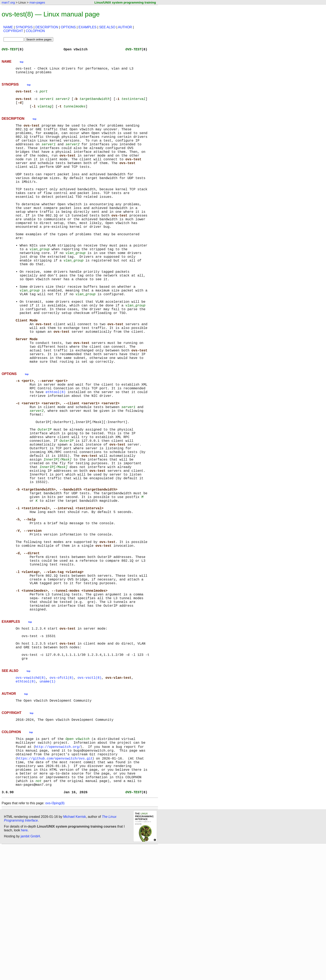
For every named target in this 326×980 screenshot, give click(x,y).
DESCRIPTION (47, 27)
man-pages (37, 2)
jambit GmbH (30, 970)
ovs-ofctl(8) (61, 797)
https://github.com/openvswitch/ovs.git (56, 885)
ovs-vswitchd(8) (31, 797)
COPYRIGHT (13, 31)
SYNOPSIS (24, 27)
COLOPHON (35, 31)
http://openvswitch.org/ (59, 871)
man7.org (8, 2)
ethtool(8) (56, 455)
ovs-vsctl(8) (90, 797)
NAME (8, 27)
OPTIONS (68, 27)
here (24, 964)
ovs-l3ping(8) (55, 937)
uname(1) (48, 802)
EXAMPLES (88, 27)
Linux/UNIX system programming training (125, 2)
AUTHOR (125, 27)
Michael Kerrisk (75, 951)
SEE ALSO (107, 27)
